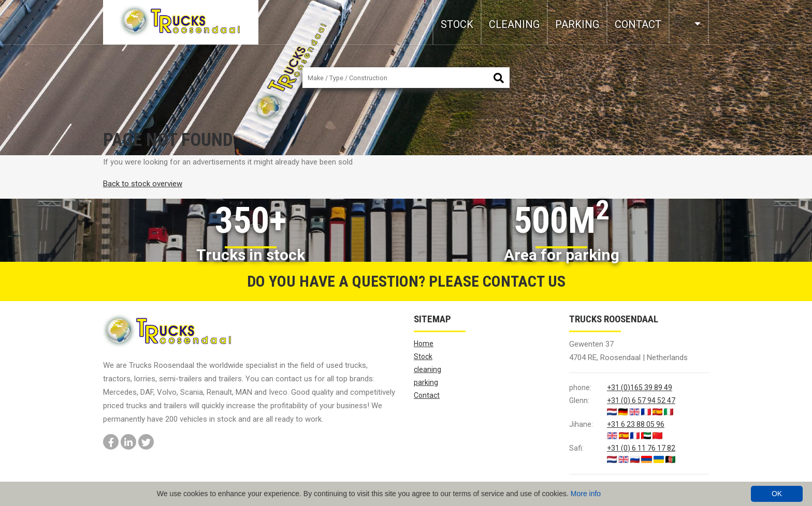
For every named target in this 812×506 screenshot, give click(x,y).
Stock (457, 24)
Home (424, 344)
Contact (638, 24)
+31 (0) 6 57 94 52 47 (641, 400)
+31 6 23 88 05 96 (636, 424)
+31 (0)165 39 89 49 (640, 388)
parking (577, 24)
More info (586, 494)
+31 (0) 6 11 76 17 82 (641, 448)
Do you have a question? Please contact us (406, 281)
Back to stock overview (143, 184)
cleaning (514, 24)
